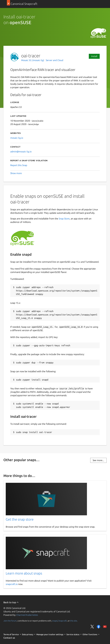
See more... (98, 460)
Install (94, 56)
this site (74, 621)
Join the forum (10, 621)
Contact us (9, 638)
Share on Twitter (92, 627)
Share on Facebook (99, 627)
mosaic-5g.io (17, 138)
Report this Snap (19, 165)
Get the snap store (20, 519)
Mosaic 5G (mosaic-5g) (33, 60)
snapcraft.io (12, 584)
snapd (55, 621)
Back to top (11, 602)
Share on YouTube (105, 627)
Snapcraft (63, 621)
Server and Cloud (54, 60)
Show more (16, 173)
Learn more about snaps (24, 573)
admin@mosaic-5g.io (21, 152)
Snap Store (64, 219)
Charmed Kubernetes (27, 615)
